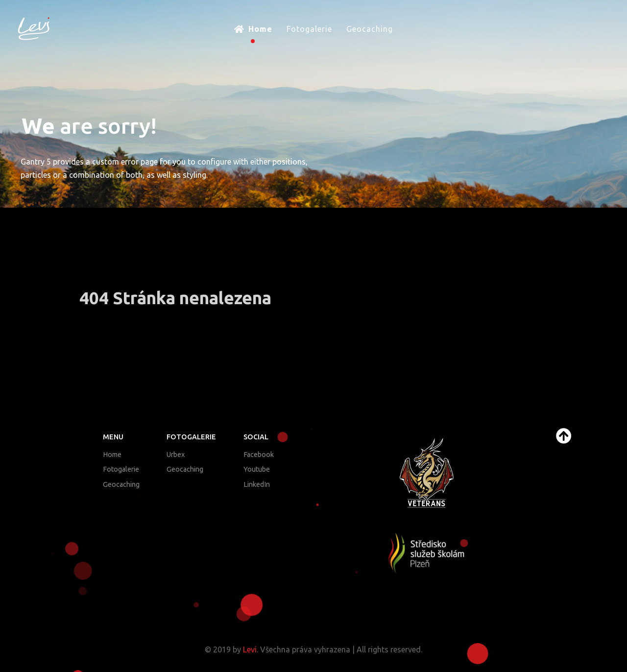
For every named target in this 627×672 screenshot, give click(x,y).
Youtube (257, 469)
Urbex (176, 455)
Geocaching (121, 484)
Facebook (259, 455)
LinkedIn (257, 484)
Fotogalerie (121, 469)
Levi (250, 649)
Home (112, 455)
